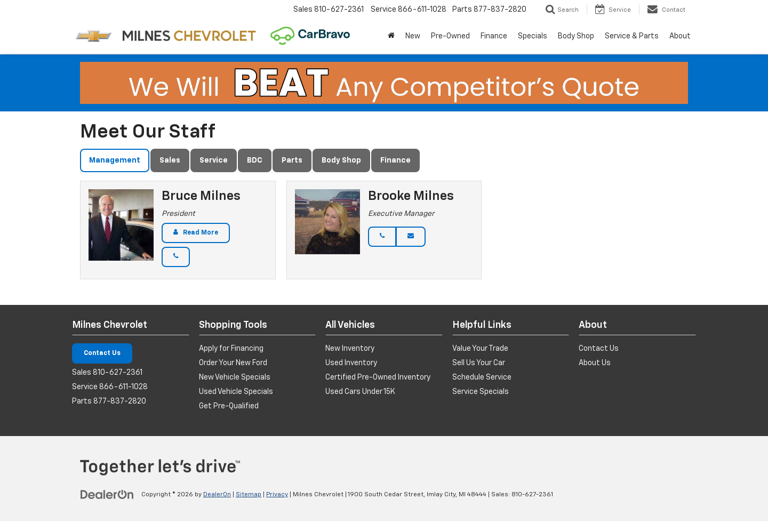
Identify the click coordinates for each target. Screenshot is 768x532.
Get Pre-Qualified (229, 406)
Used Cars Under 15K (360, 392)
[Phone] (176, 257)
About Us (595, 363)
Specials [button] (533, 36)
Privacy (277, 495)
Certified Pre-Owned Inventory (378, 377)
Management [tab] (115, 160)
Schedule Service (482, 377)
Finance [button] (494, 36)
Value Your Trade (480, 349)
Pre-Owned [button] (450, 36)
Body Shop (576, 36)
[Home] (391, 36)
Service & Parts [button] (632, 36)
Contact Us (102, 353)
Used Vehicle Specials (236, 392)
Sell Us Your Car (479, 363)
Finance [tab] (395, 160)
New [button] (413, 36)
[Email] (411, 237)
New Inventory (350, 349)
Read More (201, 233)
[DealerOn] (107, 494)
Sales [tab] (170, 160)
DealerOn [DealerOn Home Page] (217, 495)
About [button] (680, 36)
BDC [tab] (255, 160)
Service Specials (481, 392)
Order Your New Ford (233, 363)
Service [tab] (214, 160)
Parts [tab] (292, 160)
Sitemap (249, 495)
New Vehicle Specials (235, 377)
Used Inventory (351, 363)
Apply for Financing (231, 349)
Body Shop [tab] (341, 160)
